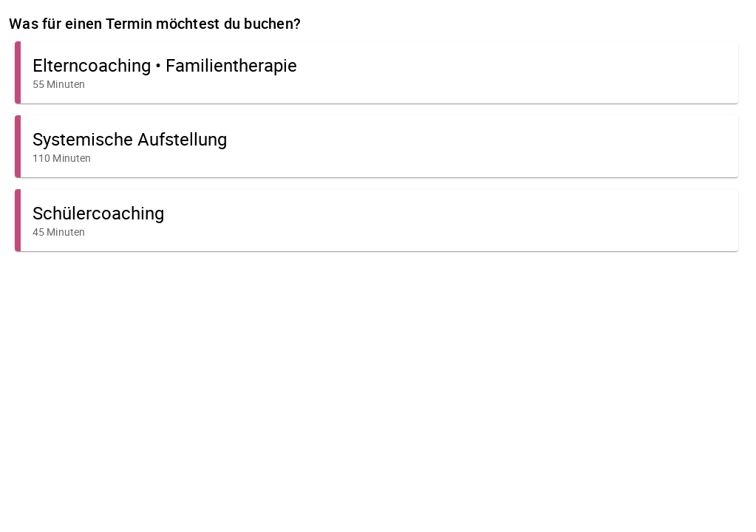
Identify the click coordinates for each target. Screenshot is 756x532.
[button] (377, 72)
